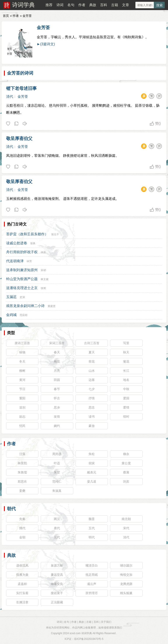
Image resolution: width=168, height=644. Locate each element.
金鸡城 (11, 315)
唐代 (57, 528)
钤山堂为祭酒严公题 (22, 279)
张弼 (43, 288)
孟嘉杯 (22, 584)
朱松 (92, 454)
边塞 (92, 380)
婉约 (57, 426)
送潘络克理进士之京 (22, 288)
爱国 (126, 398)
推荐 (49, 5)
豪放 (92, 426)
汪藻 (22, 454)
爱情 (126, 407)
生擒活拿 (22, 602)
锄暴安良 (57, 584)
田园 (57, 380)
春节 (57, 389)
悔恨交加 (126, 575)
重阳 (22, 398)
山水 (92, 371)
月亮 (57, 371)
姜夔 (22, 491)
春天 (57, 352)
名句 (71, 5)
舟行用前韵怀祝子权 (22, 252)
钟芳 (29, 261)
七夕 (92, 389)
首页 (6, 16)
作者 (82, 5)
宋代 (126, 528)
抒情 (92, 398)
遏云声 (92, 584)
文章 (126, 5)
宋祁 (43, 270)
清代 (10, 97)
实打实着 (22, 593)
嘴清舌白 (92, 565)
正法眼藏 (57, 602)
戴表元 (92, 472)
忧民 (22, 426)
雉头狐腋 (126, 593)
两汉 (57, 519)
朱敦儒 (22, 472)
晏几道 (92, 482)
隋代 (22, 528)
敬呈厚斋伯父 (19, 138)
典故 (93, 5)
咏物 (22, 352)
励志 (22, 417)
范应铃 (24, 315)
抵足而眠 (92, 575)
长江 (126, 371)
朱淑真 (57, 491)
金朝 (22, 537)
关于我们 (106, 622)
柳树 (22, 371)
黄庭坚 (52, 306)
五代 (92, 528)
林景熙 (22, 463)
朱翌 (57, 472)
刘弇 (126, 482)
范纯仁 (57, 482)
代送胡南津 (15, 261)
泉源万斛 (57, 565)
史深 (22, 297)
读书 (92, 417)
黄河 (22, 380)
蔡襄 (126, 472)
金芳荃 (43, 28)
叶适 (57, 463)
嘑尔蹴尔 (126, 565)
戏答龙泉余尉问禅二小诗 (25, 306)
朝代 (11, 509)
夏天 (92, 352)
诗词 (60, 5)
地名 (126, 380)
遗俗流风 (22, 565)
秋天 (126, 352)
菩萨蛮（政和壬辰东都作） (27, 234)
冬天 (22, 361)
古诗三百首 (92, 343)
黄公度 (126, 463)
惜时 (126, 417)
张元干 (55, 234)
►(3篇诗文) (46, 44)
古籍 (115, 5)
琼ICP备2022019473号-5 (89, 639)
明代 (92, 537)
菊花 (126, 361)
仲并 (43, 252)
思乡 (57, 407)
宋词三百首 (57, 343)
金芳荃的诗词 (20, 73)
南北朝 (126, 519)
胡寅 (92, 463)
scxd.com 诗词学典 (81, 633)
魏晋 (92, 519)
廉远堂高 (57, 575)
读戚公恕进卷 (17, 243)
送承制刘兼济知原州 (22, 270)
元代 (57, 537)
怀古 (57, 398)
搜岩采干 (57, 593)
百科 (104, 5)
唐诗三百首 (22, 343)
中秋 (126, 389)
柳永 (126, 454)
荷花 (92, 361)
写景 (126, 343)
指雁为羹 (22, 575)
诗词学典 (23, 5)
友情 (57, 417)
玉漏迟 (11, 297)
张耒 (33, 243)
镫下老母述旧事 (21, 88)
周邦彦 (57, 454)
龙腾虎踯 (126, 584)
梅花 (57, 361)
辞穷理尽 (92, 593)
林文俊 (45, 279)
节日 (22, 389)
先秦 (22, 519)
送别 (22, 407)
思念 (92, 407)
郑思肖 (22, 482)
